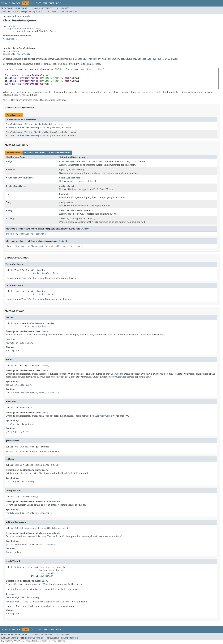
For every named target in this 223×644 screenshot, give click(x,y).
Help (59, 3)
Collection (48, 132)
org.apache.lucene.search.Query (24, 29)
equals (63, 170)
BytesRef (47, 124)
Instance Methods (35, 153)
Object (72, 170)
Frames (36, 8)
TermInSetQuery (15, 124)
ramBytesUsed (67, 202)
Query (16, 51)
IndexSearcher (83, 161)
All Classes (63, 8)
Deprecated (49, 3)
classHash (11, 234)
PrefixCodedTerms (16, 186)
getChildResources (70, 178)
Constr (30, 12)
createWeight (67, 161)
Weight (10, 161)
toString (64, 219)
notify (43, 246)
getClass (32, 246)
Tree (39, 3)
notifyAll (55, 246)
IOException (39, 326)
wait (66, 246)
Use (33, 3)
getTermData (66, 186)
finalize (19, 246)
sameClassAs (26, 234)
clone (9, 246)
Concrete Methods (60, 153)
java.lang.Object (11, 26)
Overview (6, 3)
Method (39, 12)
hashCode (64, 194)
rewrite (64, 210)
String (29, 124)
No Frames (47, 8)
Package (16, 3)
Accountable (10, 39)
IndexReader (76, 210)
